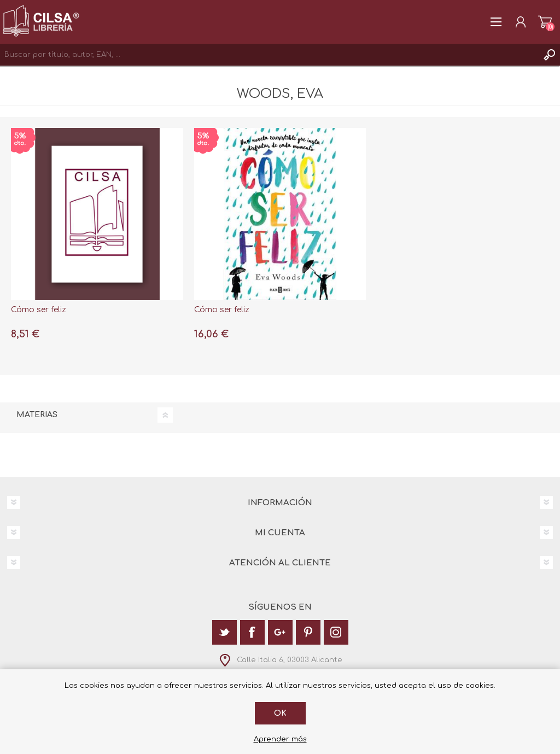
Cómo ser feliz (39, 310)
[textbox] (269, 55)
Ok (280, 713)
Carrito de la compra (545, 22)
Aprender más (280, 739)
